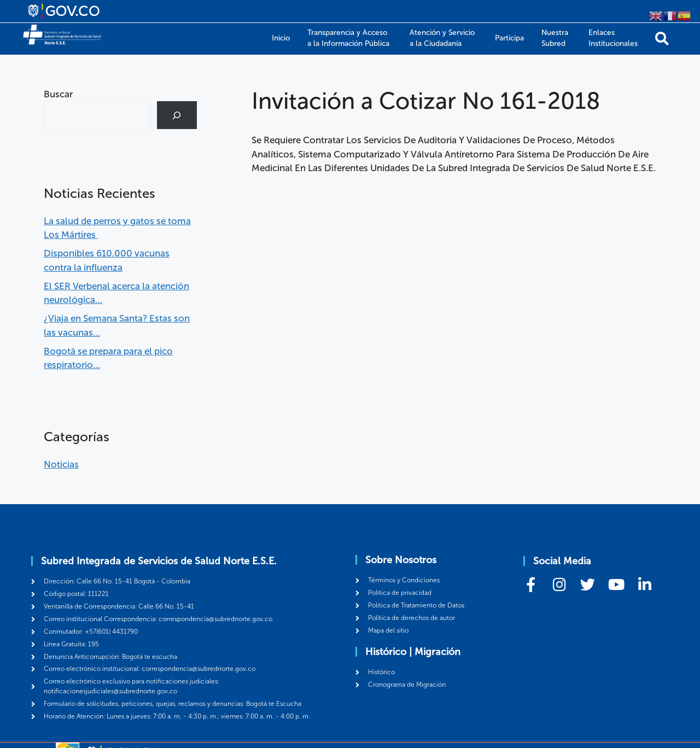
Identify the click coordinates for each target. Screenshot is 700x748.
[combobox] (98, 115)
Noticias (61, 464)
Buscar (58, 94)
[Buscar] (177, 115)
